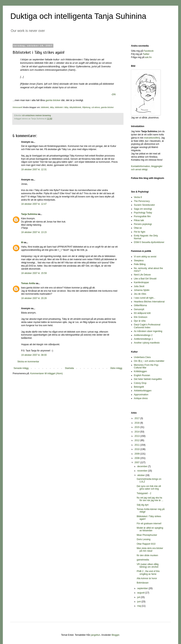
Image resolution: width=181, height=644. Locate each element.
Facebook (149, 51)
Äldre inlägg (116, 368)
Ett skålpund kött (142, 313)
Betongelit (139, 387)
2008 (137, 458)
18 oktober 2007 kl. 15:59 (34, 273)
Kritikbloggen (140, 371)
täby (52, 107)
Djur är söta (140, 321)
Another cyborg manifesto (147, 343)
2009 (137, 454)
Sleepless (139, 261)
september (143, 588)
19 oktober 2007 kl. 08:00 (34, 355)
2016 (137, 423)
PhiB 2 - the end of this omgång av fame (148, 573)
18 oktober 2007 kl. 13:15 (34, 232)
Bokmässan (143, 583)
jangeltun (96, 635)
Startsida (69, 368)
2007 (137, 462)
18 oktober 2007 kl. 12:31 (34, 169)
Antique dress (141, 398)
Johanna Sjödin (142, 290)
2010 (137, 449)
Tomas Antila (28, 283)
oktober (141, 475)
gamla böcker (107, 107)
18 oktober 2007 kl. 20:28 (34, 298)
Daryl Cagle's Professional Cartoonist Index (147, 326)
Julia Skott (139, 286)
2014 (137, 432)
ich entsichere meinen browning (37, 115)
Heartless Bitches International (149, 302)
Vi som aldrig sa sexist (145, 257)
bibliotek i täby (62, 107)
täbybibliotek (75, 107)
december (143, 466)
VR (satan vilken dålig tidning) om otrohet (148, 566)
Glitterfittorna (140, 305)
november (143, 471)
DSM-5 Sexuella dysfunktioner (149, 242)
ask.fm (148, 57)
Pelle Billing (140, 264)
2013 (137, 436)
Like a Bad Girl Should (145, 279)
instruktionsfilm (151, 138)
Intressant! (18, 107)
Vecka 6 (138, 197)
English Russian (142, 375)
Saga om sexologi (143, 209)
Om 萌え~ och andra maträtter (149, 361)
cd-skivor (96, 107)
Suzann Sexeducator (144, 205)
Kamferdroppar (141, 282)
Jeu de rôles (140, 294)
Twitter (146, 54)
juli (139, 597)
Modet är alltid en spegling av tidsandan (150, 529)
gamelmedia (143, 560)
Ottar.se (138, 228)
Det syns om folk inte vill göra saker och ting (149, 488)
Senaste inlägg (21, 368)
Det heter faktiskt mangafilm (148, 379)
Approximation (141, 395)
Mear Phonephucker (147, 535)
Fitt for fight (140, 232)
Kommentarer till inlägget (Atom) (46, 373)
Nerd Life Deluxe (142, 275)
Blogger (115, 635)
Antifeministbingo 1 (143, 339)
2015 (137, 427)
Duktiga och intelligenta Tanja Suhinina (78, 16)
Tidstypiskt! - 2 (144, 493)
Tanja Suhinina (29, 214)
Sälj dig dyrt (143, 505)
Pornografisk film (142, 216)
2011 (137, 445)
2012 (137, 440)
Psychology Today (143, 213)
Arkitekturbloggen (143, 391)
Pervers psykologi (143, 224)
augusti (141, 593)
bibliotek (45, 107)
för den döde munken (147, 555)
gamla (49, 100)
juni (139, 602)
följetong (86, 107)
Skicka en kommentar (28, 362)
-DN (113, 94)
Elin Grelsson (141, 317)
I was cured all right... (145, 298)
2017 (137, 418)
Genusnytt (139, 309)
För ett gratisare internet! (149, 524)
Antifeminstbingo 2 (143, 335)
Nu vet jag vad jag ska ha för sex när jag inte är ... (150, 499)
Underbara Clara (142, 357)
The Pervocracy (142, 201)
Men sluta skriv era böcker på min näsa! (150, 550)
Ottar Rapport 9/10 (146, 544)
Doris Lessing (144, 539)
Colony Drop (140, 383)
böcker (57, 100)
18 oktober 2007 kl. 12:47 (34, 204)
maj (139, 606)
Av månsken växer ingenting (148, 331)
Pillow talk (139, 220)
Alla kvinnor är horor (147, 578)
